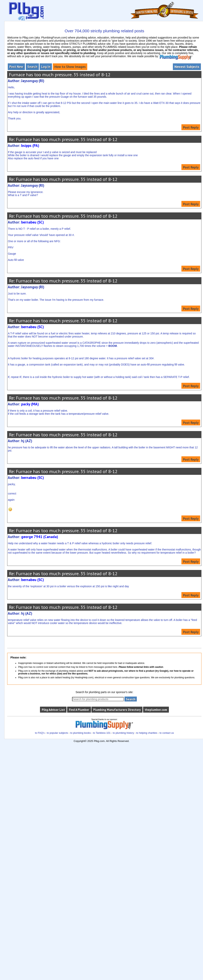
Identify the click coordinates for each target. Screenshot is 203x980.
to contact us (167, 733)
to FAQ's (40, 733)
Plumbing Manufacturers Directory (117, 710)
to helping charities (147, 733)
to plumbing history (123, 733)
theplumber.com (156, 710)
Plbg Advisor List (53, 710)
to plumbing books (81, 733)
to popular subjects (57, 733)
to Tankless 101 (102, 733)
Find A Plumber (79, 710)
